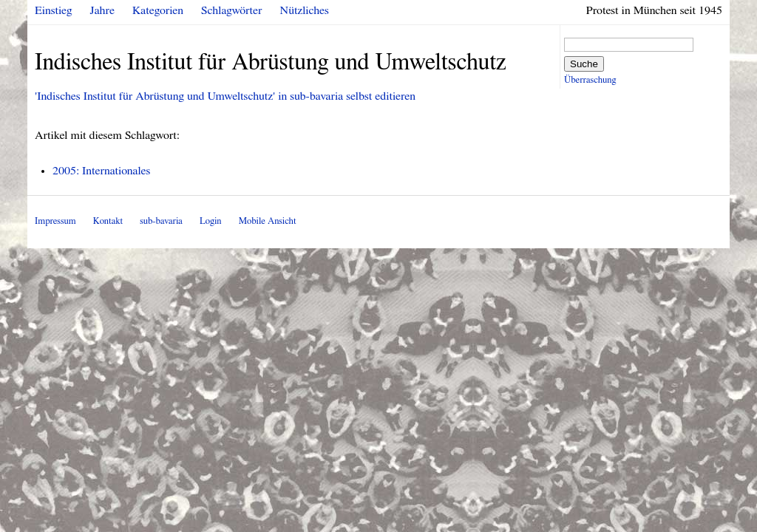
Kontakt (108, 221)
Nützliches (305, 10)
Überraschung (590, 80)
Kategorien (158, 10)
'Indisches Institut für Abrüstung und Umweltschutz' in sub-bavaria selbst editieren (225, 96)
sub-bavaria (161, 221)
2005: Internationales (101, 171)
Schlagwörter (231, 10)
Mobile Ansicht (268, 221)
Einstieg (54, 10)
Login (211, 221)
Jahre (102, 10)
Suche (584, 64)
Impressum (55, 221)
